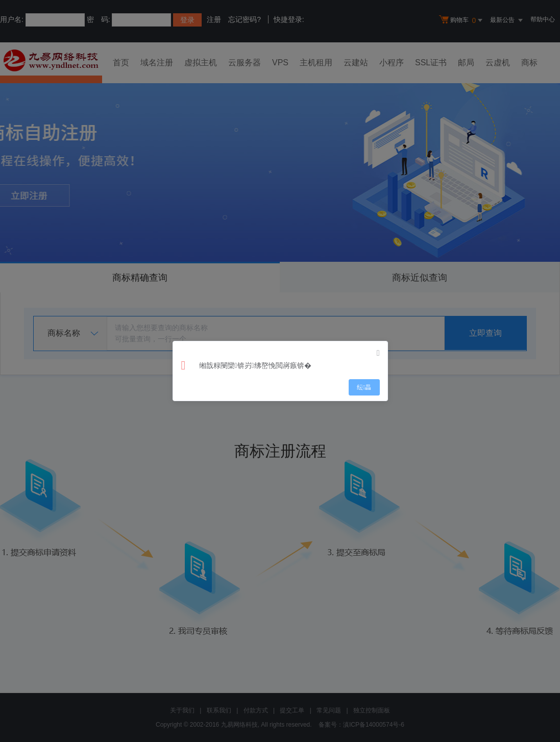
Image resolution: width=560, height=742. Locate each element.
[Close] (378, 353)
